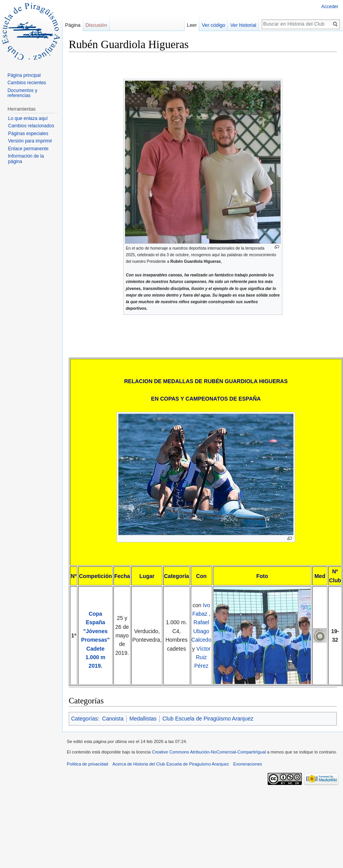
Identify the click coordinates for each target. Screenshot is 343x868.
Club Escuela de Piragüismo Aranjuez (208, 719)
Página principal (24, 75)
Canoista (113, 719)
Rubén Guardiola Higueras (195, 261)
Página (73, 25)
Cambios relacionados (31, 126)
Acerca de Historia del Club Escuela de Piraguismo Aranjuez (171, 764)
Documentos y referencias (22, 93)
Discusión (96, 25)
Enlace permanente (28, 149)
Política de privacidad (87, 764)
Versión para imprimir (30, 141)
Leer (202, 25)
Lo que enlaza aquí (28, 118)
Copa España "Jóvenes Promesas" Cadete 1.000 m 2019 (96, 640)
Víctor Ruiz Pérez (202, 657)
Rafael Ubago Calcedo (201, 631)
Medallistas (143, 719)
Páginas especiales (28, 134)
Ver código (223, 25)
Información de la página (26, 159)
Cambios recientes (27, 83)
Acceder (330, 7)
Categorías (84, 719)
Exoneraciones (247, 764)
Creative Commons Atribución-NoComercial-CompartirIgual (209, 752)
